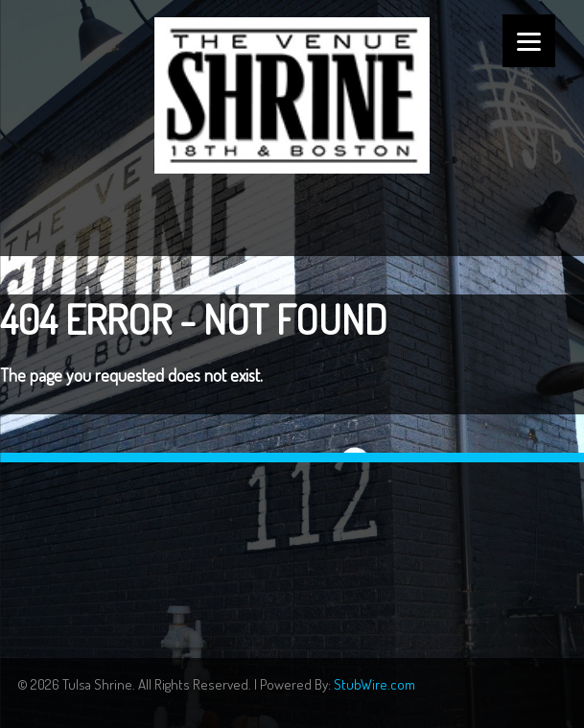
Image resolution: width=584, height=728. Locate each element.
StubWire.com (374, 684)
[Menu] (529, 41)
